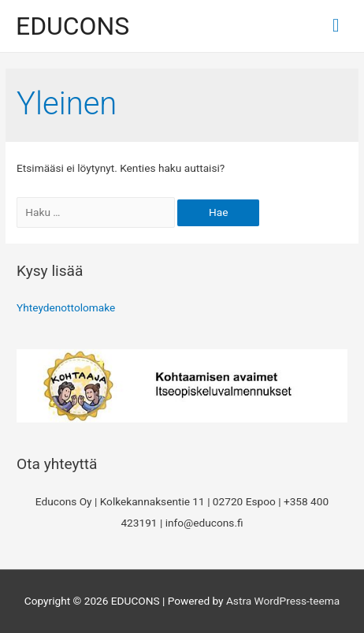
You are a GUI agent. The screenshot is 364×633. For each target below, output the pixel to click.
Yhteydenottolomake (66, 307)
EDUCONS (72, 26)
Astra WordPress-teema (283, 601)
